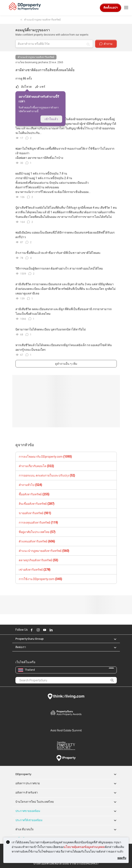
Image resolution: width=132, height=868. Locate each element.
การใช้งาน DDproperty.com (40, 579)
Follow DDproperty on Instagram (38, 630)
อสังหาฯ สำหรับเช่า (27, 793)
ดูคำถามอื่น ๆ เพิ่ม (66, 364)
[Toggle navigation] (126, 8)
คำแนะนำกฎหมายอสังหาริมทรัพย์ (36, 57)
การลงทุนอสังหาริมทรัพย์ (38, 523)
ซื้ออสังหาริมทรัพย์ (34, 494)
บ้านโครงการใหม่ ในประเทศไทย (35, 802)
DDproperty (23, 774)
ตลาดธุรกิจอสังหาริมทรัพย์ (38, 560)
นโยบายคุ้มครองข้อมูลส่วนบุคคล (84, 847)
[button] (113, 639)
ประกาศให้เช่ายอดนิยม (29, 820)
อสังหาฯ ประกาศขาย (28, 783)
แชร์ (40, 87)
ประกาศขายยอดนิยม (28, 811)
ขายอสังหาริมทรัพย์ (35, 513)
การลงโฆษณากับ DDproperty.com (45, 457)
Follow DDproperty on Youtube (44, 630)
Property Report (66, 746)
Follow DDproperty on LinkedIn (51, 630)
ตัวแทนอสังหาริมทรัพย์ (37, 541)
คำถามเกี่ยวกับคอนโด (36, 466)
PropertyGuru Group (30, 639)
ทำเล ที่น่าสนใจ (25, 829)
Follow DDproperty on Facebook (31, 630)
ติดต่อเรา (21, 647)
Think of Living (66, 696)
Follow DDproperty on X (56, 630)
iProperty (66, 758)
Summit (66, 730)
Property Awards (66, 713)
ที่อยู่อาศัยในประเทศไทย (37, 532)
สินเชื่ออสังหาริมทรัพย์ (37, 504)
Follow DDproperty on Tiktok (61, 630)
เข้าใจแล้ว (51, 119)
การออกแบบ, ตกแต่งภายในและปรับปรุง (47, 475)
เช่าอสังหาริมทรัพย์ (35, 570)
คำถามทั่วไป (30, 485)
